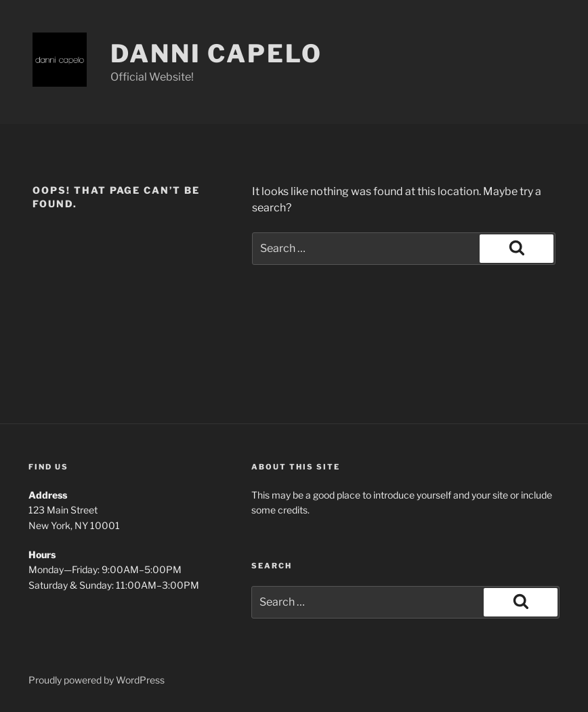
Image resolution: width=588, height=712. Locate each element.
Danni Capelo (216, 54)
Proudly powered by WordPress (97, 680)
